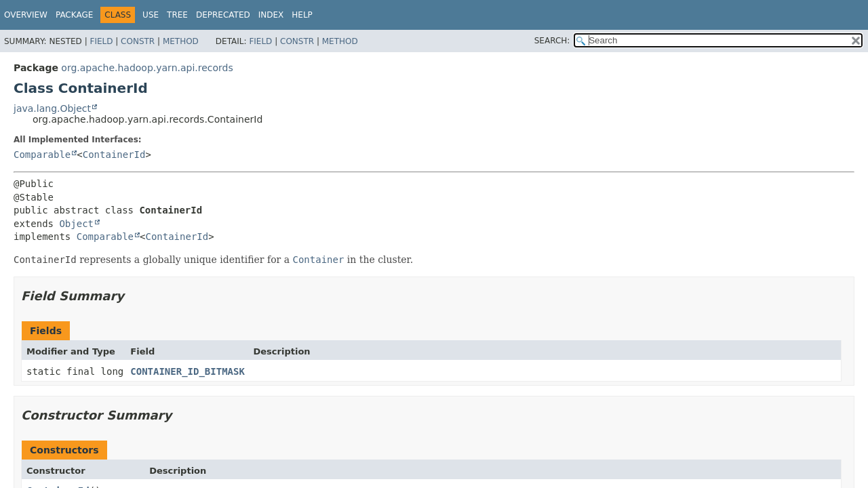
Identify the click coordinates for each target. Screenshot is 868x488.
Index (271, 15)
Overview (26, 15)
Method (181, 41)
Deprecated (223, 15)
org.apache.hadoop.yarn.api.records (147, 68)
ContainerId (114, 155)
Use (151, 15)
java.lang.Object (52, 108)
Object (76, 224)
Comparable (42, 155)
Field (101, 41)
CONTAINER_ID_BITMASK (188, 371)
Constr (138, 41)
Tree (177, 15)
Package (74, 15)
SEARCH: (552, 41)
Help (302, 15)
